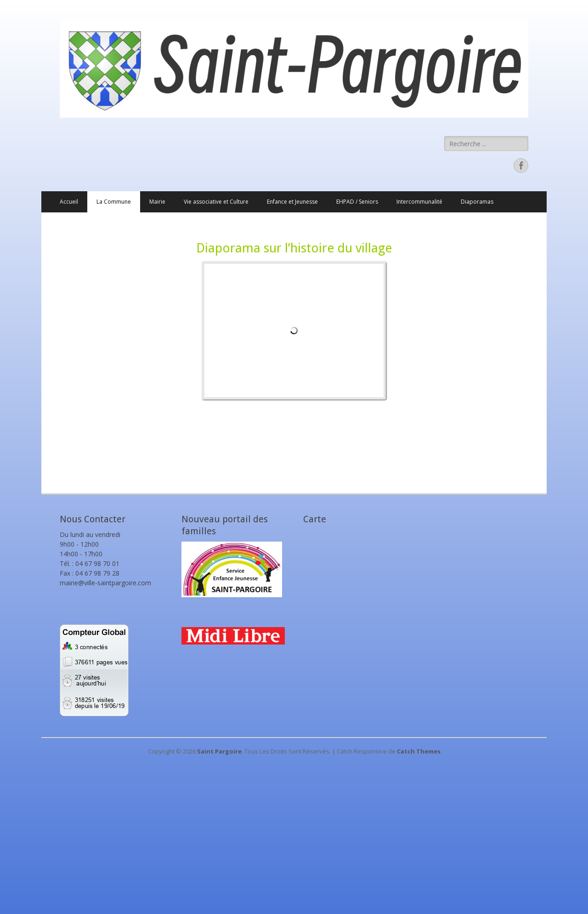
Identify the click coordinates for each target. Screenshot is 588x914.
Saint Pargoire (219, 751)
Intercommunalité (419, 202)
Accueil (69, 202)
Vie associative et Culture (216, 202)
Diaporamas (477, 202)
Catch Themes (419, 751)
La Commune (114, 202)
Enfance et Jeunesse (292, 202)
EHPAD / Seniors (357, 202)
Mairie (157, 202)
